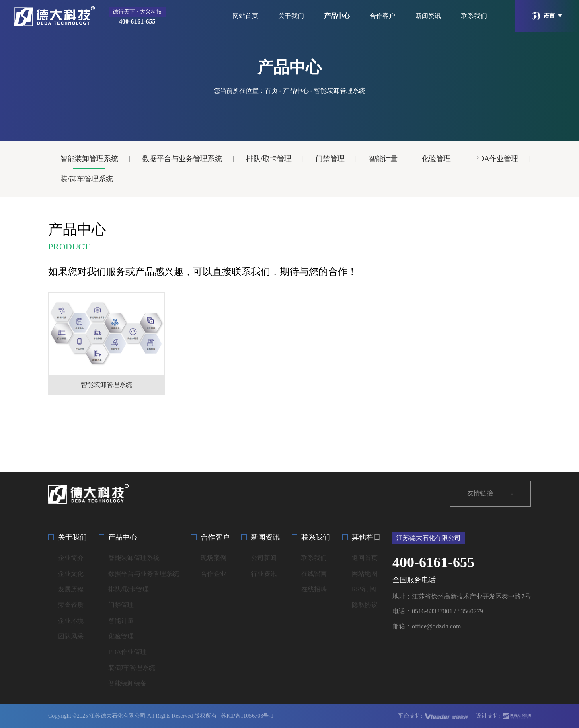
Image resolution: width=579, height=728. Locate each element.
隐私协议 (365, 605)
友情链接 (490, 494)
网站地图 (365, 574)
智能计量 (383, 159)
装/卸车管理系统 (87, 179)
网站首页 (245, 16)
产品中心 (337, 16)
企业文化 (71, 574)
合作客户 (382, 16)
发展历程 (71, 589)
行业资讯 (264, 574)
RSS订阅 (364, 589)
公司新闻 (264, 558)
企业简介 (71, 558)
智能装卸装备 (127, 683)
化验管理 (436, 159)
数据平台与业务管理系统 (182, 159)
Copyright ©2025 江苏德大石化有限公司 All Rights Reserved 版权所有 (132, 716)
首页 (271, 91)
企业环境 (71, 621)
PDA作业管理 (497, 159)
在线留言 (314, 574)
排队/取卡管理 (269, 159)
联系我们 (474, 16)
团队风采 (71, 636)
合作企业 (214, 574)
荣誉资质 (71, 605)
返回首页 (365, 558)
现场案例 (214, 558)
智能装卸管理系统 (89, 159)
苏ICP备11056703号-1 (247, 716)
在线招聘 (314, 589)
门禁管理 (330, 159)
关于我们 (291, 16)
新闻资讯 (428, 16)
